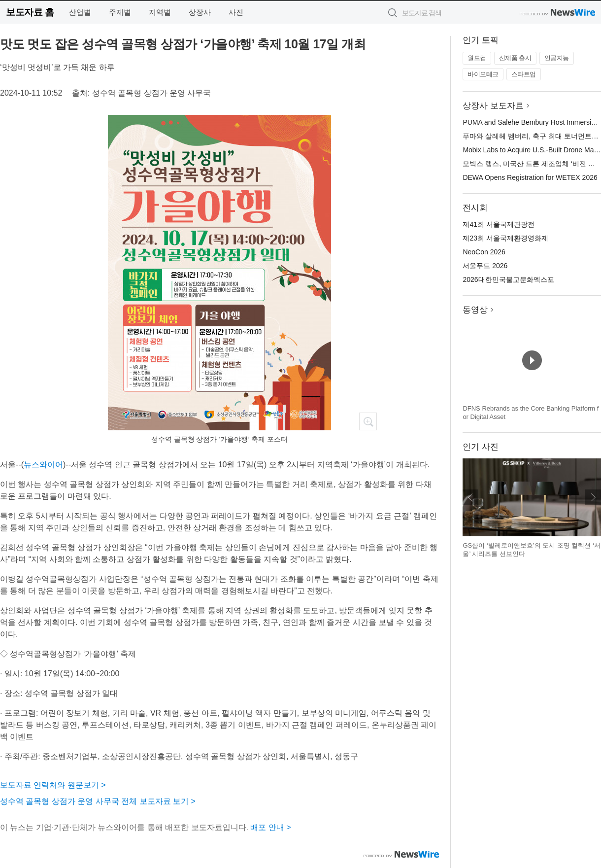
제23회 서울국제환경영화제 (505, 238)
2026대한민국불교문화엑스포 (508, 279)
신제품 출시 (515, 58)
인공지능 (557, 58)
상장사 (200, 12)
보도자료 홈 (30, 12)
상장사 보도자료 (493, 106)
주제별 (120, 12)
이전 (470, 497)
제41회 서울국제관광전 (498, 224)
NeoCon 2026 (484, 252)
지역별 (160, 12)
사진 (236, 12)
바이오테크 (483, 74)
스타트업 (524, 74)
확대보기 (368, 421)
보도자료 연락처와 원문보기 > (53, 785)
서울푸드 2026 (485, 266)
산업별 (80, 12)
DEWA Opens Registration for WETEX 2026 (530, 177)
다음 (593, 497)
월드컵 (477, 58)
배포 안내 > (270, 827)
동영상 (475, 310)
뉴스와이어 (43, 465)
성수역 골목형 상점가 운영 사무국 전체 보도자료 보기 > (98, 801)
